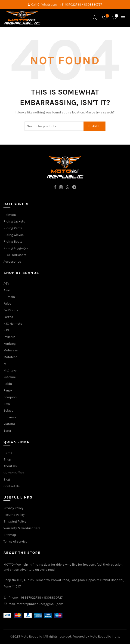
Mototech (11, 357)
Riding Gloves (14, 235)
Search (94, 126)
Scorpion (10, 397)
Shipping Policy (15, 521)
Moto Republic (31, 637)
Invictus (9, 337)
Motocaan (11, 350)
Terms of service (15, 542)
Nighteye (10, 370)
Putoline (10, 377)
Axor (7, 290)
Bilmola (9, 297)
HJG (6, 330)
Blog (7, 479)
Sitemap (10, 535)
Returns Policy (14, 515)
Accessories (12, 262)
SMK (7, 404)
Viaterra (9, 424)
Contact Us (12, 486)
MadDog (10, 344)
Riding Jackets (14, 221)
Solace (8, 411)
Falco (7, 304)
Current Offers (14, 473)
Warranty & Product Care (22, 528)
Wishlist (107, 16)
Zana (7, 431)
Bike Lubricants (15, 255)
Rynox (8, 390)
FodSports (11, 310)
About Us (10, 466)
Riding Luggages (16, 248)
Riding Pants (13, 228)
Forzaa (8, 317)
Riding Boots (13, 242)
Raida (8, 384)
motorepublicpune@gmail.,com (40, 604)
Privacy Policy (13, 508)
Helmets (10, 215)
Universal (10, 417)
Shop (7, 459)
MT (6, 364)
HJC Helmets (13, 324)
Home (8, 453)
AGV (6, 283)
